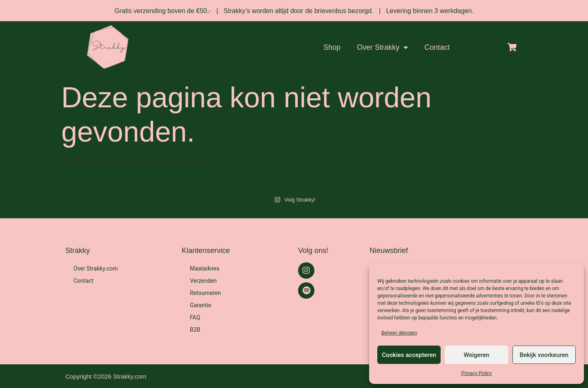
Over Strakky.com (96, 268)
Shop (332, 47)
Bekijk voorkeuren (544, 355)
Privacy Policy (477, 373)
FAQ (195, 317)
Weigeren (477, 355)
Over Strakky (382, 47)
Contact (437, 47)
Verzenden (203, 281)
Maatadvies (205, 268)
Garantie (200, 305)
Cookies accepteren (409, 355)
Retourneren (205, 293)
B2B (195, 330)
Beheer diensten (399, 333)
